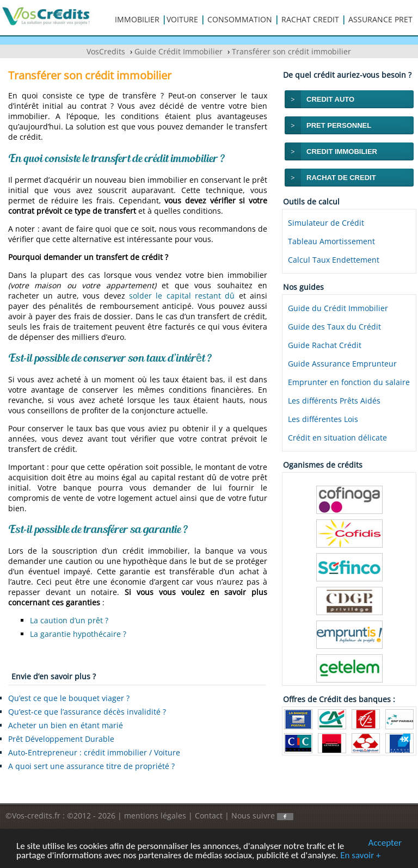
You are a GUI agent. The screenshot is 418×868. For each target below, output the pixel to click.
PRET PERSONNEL (339, 125)
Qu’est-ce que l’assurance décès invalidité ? (87, 712)
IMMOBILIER (137, 19)
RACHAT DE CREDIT (341, 178)
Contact (209, 816)
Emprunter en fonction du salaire (349, 382)
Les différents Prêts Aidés (334, 401)
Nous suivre (262, 816)
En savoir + (360, 856)
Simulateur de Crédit (326, 223)
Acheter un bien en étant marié (66, 725)
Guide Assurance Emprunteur (342, 364)
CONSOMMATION (240, 19)
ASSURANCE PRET (380, 19)
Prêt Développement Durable (61, 739)
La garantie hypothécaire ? (78, 634)
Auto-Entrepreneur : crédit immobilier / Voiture (94, 752)
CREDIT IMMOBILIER (342, 151)
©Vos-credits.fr (34, 816)
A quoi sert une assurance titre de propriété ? (91, 766)
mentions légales (155, 816)
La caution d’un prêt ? (69, 620)
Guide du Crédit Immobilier (338, 308)
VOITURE (182, 19)
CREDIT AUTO (330, 99)
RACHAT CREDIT (310, 19)
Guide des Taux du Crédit (334, 327)
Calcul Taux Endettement (334, 260)
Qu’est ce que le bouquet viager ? (69, 698)
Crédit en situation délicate (337, 438)
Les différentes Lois (323, 419)
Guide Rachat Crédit (325, 345)
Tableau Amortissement (331, 241)
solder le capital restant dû (182, 296)
